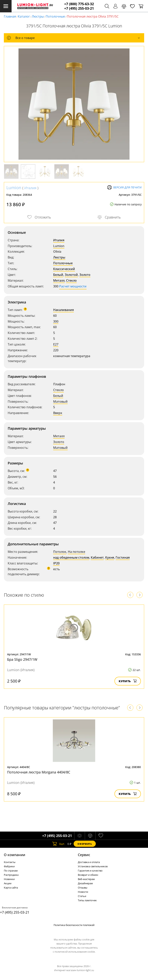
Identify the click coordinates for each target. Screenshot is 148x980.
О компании (15, 855)
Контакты (10, 862)
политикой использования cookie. (75, 952)
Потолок (60, 552)
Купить (128, 681)
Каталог (24, 16)
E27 (56, 344)
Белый (58, 275)
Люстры (38, 16)
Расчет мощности (73, 286)
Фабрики (9, 866)
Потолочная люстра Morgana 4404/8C (39, 772)
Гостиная (123, 557)
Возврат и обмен (88, 875)
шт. (59, 844)
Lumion (14, 187)
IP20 (56, 563)
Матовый (60, 401)
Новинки (9, 879)
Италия (30, 188)
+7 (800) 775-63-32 (79, 4)
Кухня (110, 557)
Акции (8, 883)
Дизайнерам (85, 883)
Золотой (71, 275)
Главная (10, 16)
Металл (59, 280)
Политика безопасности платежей (74, 925)
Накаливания (63, 310)
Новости (83, 892)
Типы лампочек (87, 900)
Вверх (58, 413)
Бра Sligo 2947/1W (22, 659)
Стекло (71, 280)
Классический (64, 269)
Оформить (85, 844)
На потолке (77, 552)
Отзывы (83, 888)
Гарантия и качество (90, 871)
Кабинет (97, 557)
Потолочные (55, 16)
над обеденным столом (71, 557)
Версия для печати (124, 187)
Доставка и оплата (89, 862)
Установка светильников (93, 866)
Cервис (84, 855)
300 (56, 321)
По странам (11, 871)
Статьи (82, 896)
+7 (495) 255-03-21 (79, 8)
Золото (85, 275)
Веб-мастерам (86, 879)
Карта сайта (11, 888)
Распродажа (11, 875)
